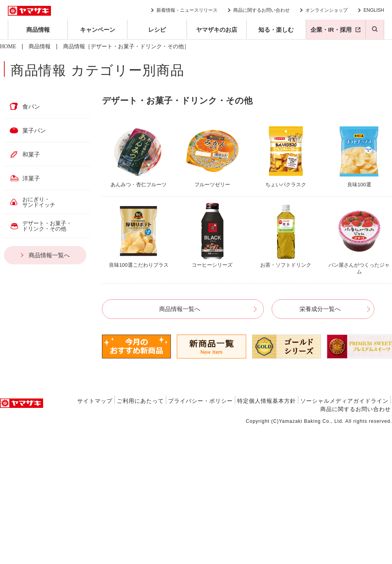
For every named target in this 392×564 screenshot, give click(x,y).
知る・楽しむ (276, 30)
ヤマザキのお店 (217, 30)
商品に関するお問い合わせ (261, 10)
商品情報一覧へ (180, 309)
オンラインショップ (327, 10)
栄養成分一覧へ (320, 309)
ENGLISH (374, 10)
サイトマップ (95, 401)
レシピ (157, 30)
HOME (8, 46)
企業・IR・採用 (331, 30)
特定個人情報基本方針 (267, 401)
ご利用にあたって (140, 401)
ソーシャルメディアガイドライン (344, 401)
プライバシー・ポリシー (201, 401)
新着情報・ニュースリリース (187, 10)
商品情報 (38, 30)
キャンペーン (98, 30)
